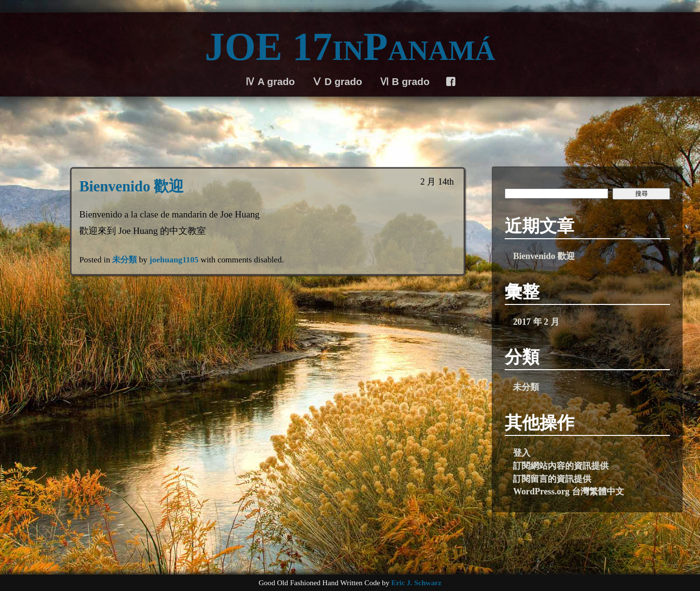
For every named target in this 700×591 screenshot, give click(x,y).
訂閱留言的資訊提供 (552, 479)
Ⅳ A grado (270, 81)
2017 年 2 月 (536, 322)
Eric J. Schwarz (416, 583)
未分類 (124, 260)
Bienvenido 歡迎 (131, 187)
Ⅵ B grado (404, 81)
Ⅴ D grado (337, 81)
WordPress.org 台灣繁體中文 (568, 491)
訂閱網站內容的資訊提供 (561, 466)
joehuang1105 (174, 260)
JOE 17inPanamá (350, 46)
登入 (522, 453)
